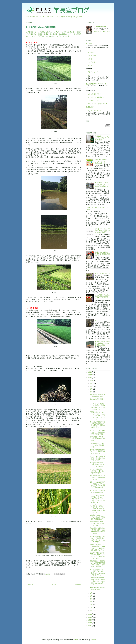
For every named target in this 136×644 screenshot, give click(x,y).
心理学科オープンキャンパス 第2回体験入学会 (97, 445)
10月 (92, 386)
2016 (90, 378)
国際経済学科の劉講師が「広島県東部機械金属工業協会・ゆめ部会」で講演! (97, 564)
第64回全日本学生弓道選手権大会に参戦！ (97, 395)
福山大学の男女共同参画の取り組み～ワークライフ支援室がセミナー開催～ (97, 556)
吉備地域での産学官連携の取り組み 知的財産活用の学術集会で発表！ (97, 531)
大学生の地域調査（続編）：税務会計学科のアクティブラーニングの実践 (97, 539)
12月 (92, 380)
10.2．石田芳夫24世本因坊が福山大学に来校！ (102, 297)
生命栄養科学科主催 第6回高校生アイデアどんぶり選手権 (97, 465)
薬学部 (90, 65)
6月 (91, 596)
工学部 (90, 59)
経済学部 (91, 52)
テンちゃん (99, 320)
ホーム (54, 585)
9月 (91, 389)
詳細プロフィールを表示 (102, 32)
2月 (91, 608)
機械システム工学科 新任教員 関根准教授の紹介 (102, 254)
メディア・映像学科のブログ (96, 97)
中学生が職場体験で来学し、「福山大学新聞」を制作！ (97, 452)
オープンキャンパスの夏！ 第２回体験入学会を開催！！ (97, 458)
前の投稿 (78, 585)
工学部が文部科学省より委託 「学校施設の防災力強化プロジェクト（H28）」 (97, 572)
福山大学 (89, 44)
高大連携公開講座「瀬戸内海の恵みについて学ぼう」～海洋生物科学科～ (97, 425)
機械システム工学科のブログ (96, 104)
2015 (90, 614)
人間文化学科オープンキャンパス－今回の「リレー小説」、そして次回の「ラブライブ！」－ (97, 416)
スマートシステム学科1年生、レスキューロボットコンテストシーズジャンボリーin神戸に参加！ (97, 499)
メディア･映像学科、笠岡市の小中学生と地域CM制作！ (97, 471)
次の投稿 (31, 585)
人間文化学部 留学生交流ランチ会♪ (97, 589)
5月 (91, 599)
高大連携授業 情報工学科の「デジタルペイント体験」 (97, 523)
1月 (91, 611)
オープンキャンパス (93, 110)
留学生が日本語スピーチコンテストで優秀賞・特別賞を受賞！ (97, 517)
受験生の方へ (91, 107)
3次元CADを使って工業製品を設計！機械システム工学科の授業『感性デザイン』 (97, 547)
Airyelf (76, 640)
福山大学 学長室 (101, 27)
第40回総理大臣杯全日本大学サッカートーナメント (97, 477)
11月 (92, 383)
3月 (91, 605)
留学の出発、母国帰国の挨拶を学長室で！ (97, 491)
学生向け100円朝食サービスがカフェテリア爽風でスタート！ (102, 161)
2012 (90, 623)
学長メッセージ (92, 72)
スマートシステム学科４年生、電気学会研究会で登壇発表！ (97, 432)
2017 (90, 375)
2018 (90, 372)
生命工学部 (91, 62)
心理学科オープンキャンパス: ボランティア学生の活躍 (102, 138)
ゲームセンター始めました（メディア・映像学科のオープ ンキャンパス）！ (97, 406)
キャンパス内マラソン (102, 274)
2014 (90, 617)
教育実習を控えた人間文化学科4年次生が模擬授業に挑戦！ (102, 343)
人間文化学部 (92, 56)
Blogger (93, 640)
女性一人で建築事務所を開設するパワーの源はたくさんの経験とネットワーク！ (97, 485)
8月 (91, 392)
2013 (90, 620)
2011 (90, 626)
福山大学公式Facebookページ (96, 84)
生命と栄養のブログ (93, 94)
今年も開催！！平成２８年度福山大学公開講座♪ (97, 439)
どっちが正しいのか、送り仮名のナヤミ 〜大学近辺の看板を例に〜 (102, 185)
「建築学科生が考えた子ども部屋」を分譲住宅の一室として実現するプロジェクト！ (97, 581)
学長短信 (90, 75)
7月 (91, 593)
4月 (91, 602)
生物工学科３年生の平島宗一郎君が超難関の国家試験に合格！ (102, 231)
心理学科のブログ (93, 101)
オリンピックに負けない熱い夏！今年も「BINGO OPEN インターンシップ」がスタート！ (97, 509)
